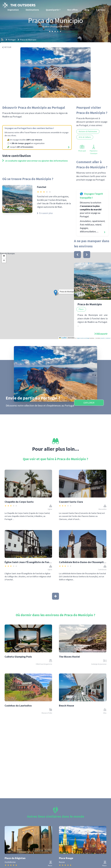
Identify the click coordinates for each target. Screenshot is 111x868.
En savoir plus (45, 213)
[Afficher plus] (55, 596)
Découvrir (102, 334)
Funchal (42, 187)
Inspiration (13, 10)
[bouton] (77, 255)
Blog (87, 10)
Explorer (89, 403)
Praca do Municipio (28, 40)
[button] (56, 293)
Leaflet (63, 338)
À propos (101, 10)
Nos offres (72, 10)
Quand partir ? (53, 10)
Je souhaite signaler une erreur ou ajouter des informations (35, 161)
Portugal (12, 40)
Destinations (32, 10)
